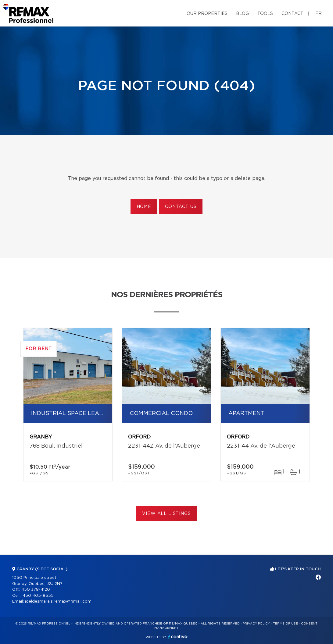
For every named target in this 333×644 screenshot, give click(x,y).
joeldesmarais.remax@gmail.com (58, 602)
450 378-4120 (36, 590)
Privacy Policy (256, 624)
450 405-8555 (38, 596)
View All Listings (166, 514)
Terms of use (285, 624)
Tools (265, 14)
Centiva (178, 637)
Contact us (181, 207)
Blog (242, 14)
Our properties (207, 14)
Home (144, 207)
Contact (292, 14)
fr (319, 14)
